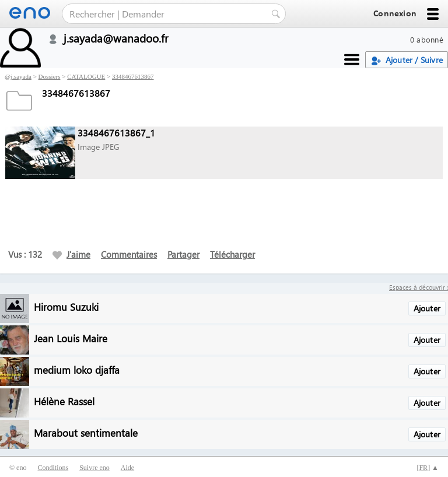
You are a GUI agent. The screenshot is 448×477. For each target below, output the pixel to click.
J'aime (71, 254)
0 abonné (427, 39)
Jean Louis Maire (71, 338)
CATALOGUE (86, 76)
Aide (127, 468)
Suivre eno (94, 468)
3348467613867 (133, 76)
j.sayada (21, 76)
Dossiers (50, 76)
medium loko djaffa (77, 369)
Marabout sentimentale (86, 432)
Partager (183, 254)
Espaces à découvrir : (419, 287)
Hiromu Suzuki (66, 306)
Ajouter (427, 308)
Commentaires (129, 254)
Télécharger (232, 254)
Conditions (53, 468)
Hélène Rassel (64, 401)
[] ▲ (428, 468)
